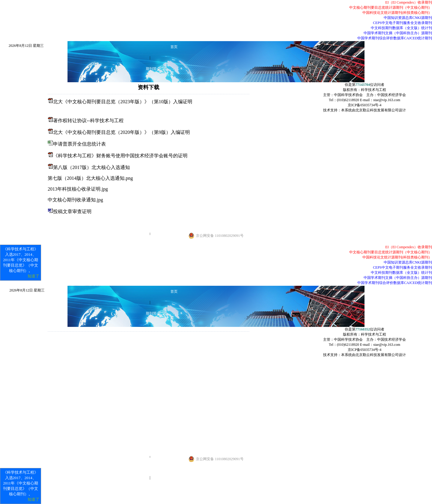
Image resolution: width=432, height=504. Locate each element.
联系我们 (153, 244)
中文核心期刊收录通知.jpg (75, 200)
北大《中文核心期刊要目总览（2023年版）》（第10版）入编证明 (123, 102)
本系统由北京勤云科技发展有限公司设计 (373, 110)
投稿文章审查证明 (72, 211)
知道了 (33, 276)
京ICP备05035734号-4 (365, 105)
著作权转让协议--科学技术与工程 (88, 121)
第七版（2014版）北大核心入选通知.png (90, 178)
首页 (174, 47)
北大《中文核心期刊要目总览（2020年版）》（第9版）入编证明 (121, 132)
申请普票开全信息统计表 (79, 144)
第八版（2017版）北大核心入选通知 (91, 167)
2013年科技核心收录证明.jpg (78, 189)
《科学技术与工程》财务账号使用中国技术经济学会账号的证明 (120, 156)
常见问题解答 (153, 467)
